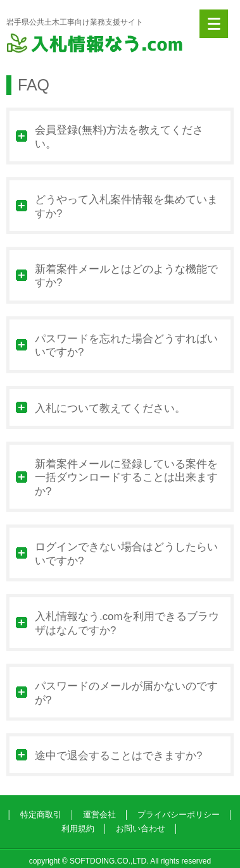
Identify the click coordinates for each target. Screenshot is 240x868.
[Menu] (214, 24)
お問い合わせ (141, 828)
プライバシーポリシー (179, 815)
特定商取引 (41, 815)
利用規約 (78, 828)
